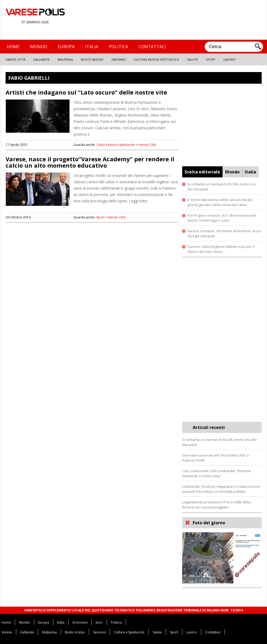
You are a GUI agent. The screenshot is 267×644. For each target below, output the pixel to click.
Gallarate (41, 59)
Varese (7, 632)
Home (13, 47)
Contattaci (152, 47)
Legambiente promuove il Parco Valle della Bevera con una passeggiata (216, 505)
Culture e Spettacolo (129, 632)
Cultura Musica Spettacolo (156, 59)
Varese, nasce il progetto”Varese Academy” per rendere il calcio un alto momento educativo (90, 162)
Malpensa (65, 59)
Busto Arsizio (92, 59)
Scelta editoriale (202, 172)
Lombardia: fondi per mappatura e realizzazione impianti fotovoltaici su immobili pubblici (221, 489)
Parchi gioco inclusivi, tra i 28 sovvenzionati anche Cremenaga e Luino (222, 218)
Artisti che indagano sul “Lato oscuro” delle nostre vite (86, 92)
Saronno (119, 59)
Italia (92, 47)
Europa (66, 47)
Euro (99, 622)
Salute (192, 59)
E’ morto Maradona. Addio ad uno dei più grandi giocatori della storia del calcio (220, 202)
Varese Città (15, 59)
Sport (211, 59)
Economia (80, 622)
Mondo (39, 47)
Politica (119, 47)
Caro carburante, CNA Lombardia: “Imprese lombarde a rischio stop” (217, 473)
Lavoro (229, 59)
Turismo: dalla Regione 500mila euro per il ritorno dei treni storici (221, 249)
